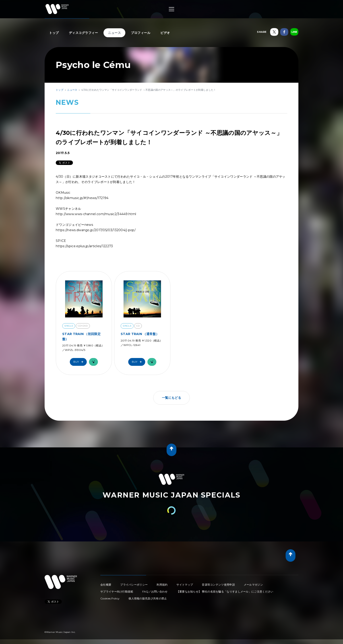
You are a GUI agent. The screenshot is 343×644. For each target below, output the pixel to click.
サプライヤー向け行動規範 (117, 592)
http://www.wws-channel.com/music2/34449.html (96, 214)
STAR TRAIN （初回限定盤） (81, 336)
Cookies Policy (110, 598)
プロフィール (141, 33)
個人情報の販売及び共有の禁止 (148, 598)
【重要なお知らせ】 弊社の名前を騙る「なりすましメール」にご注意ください (225, 592)
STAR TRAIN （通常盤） (140, 334)
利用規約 (162, 585)
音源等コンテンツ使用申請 (218, 585)
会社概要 (106, 585)
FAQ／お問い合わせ (155, 592)
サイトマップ (185, 585)
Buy (79, 362)
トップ (54, 33)
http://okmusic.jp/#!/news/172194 (82, 198)
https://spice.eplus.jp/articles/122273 (84, 246)
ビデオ (165, 33)
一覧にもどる (171, 398)
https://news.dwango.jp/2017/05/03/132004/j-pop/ (96, 230)
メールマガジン (253, 585)
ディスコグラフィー (84, 33)
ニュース (114, 33)
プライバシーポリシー (134, 585)
